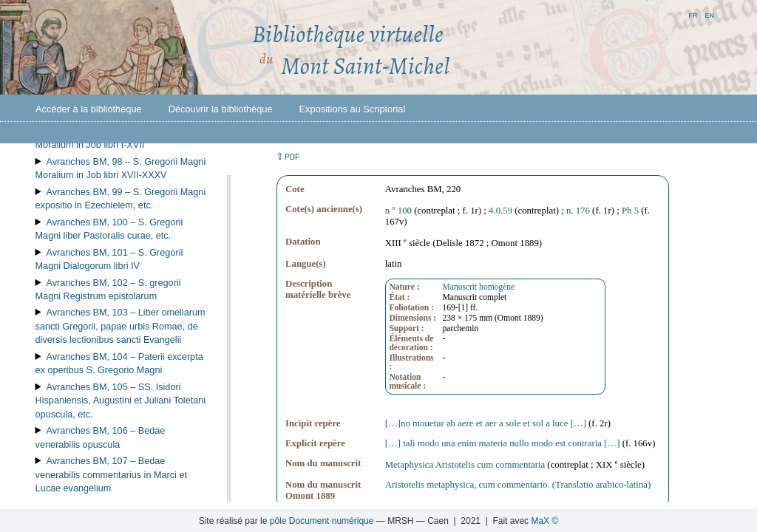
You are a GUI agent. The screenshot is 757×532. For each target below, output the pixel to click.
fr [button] (693, 14)
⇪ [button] (288, 156)
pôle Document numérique (322, 521)
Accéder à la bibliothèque (89, 109)
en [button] (709, 14)
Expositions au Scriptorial (353, 109)
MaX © (544, 521)
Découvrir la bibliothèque (221, 109)
